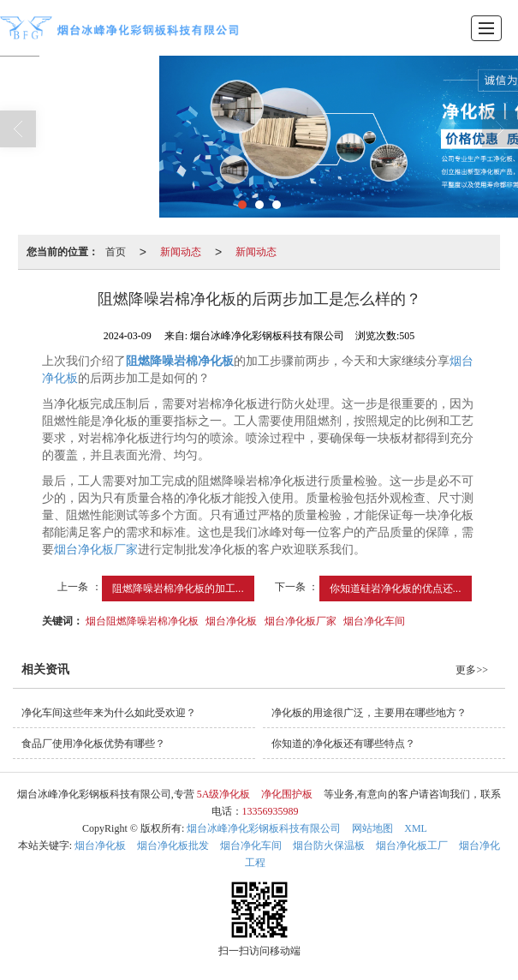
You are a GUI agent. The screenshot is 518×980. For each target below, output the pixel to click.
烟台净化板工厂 (412, 846)
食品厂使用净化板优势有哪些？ (93, 744)
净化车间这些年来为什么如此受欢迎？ (109, 713)
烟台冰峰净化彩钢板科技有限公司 (264, 828)
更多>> (472, 670)
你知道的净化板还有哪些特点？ (343, 744)
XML (416, 828)
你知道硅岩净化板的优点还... (396, 589)
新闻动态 (181, 252)
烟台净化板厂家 (96, 550)
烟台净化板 (231, 621)
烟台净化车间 (374, 621)
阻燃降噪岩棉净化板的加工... (178, 589)
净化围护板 (287, 794)
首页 (116, 252)
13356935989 (271, 811)
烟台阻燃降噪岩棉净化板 (142, 621)
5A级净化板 (224, 794)
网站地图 (372, 828)
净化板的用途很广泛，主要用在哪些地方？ (369, 713)
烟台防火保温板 (329, 846)
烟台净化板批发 (173, 846)
